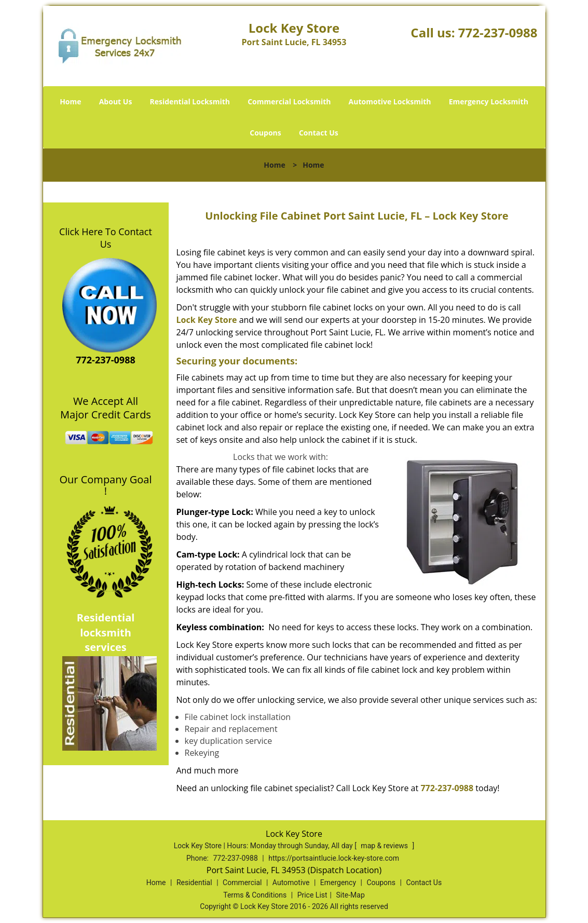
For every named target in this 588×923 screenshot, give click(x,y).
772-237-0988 (498, 32)
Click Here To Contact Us (106, 238)
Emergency (338, 883)
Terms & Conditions (255, 895)
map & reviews (385, 846)
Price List (312, 895)
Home (70, 101)
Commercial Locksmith (289, 101)
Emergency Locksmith (489, 101)
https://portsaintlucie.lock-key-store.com (334, 858)
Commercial (242, 883)
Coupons (265, 133)
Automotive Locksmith (390, 101)
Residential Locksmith (190, 101)
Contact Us (319, 133)
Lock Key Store (207, 320)
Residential (194, 883)
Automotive (291, 883)
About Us (116, 101)
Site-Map (351, 895)
